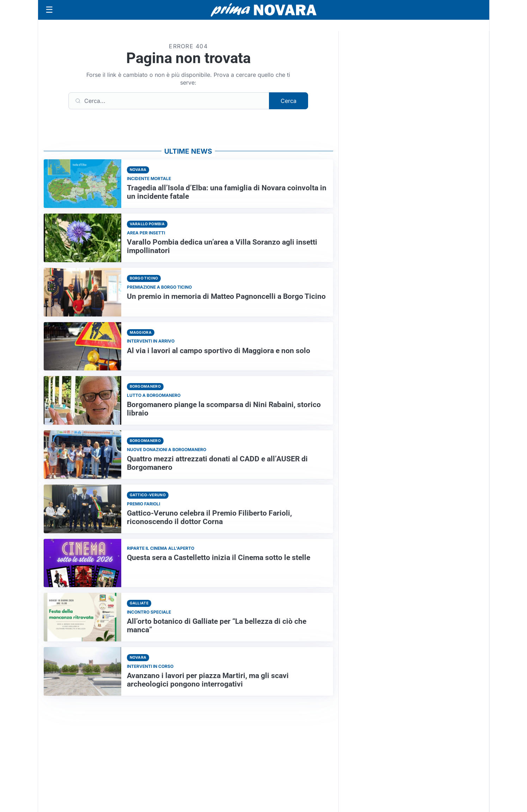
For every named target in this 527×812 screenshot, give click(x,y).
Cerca (289, 101)
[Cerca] (169, 101)
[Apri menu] (49, 10)
